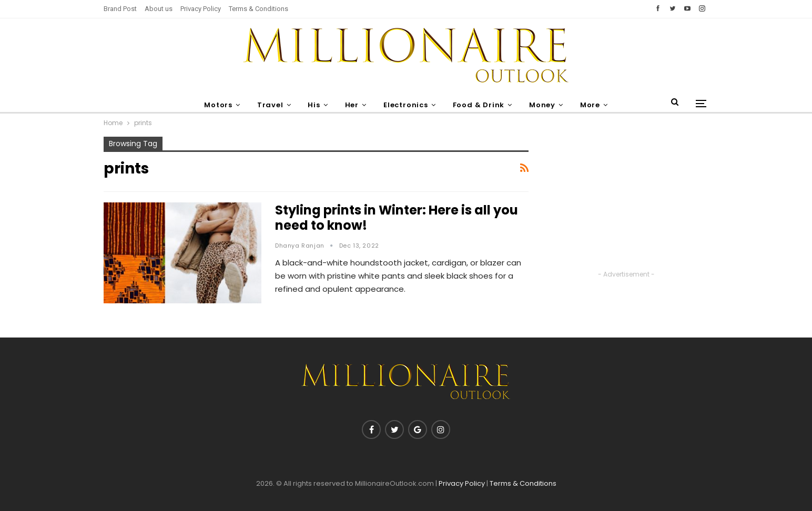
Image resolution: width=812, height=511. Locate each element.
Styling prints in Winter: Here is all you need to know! (397, 218)
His (312, 105)
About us (159, 9)
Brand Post (120, 9)
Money (546, 105)
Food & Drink (481, 105)
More (595, 105)
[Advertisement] (626, 202)
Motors (213, 105)
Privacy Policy (201, 9)
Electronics (406, 105)
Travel (266, 105)
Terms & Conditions (258, 9)
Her (351, 105)
